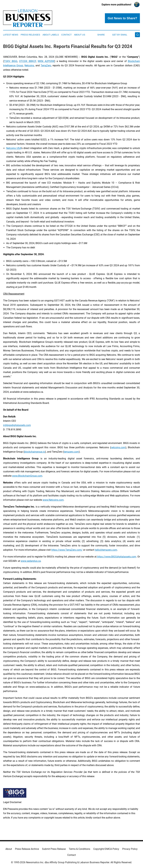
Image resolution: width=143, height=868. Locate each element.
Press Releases (30, 35)
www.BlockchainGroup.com (27, 476)
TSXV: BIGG (11, 61)
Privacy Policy (130, 849)
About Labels (51, 35)
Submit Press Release (54, 849)
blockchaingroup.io (35, 452)
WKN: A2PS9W (46, 61)
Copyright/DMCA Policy (106, 849)
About (9, 849)
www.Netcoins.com (53, 500)
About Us (80, 35)
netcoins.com (118, 447)
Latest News (11, 35)
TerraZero (46, 65)
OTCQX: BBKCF (28, 61)
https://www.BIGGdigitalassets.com (116, 557)
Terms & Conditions (79, 849)
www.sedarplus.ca (31, 561)
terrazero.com (71, 452)
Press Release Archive (27, 849)
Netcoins (29, 65)
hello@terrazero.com (106, 550)
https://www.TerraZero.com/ (67, 550)
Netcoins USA (14, 148)
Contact (67, 35)
